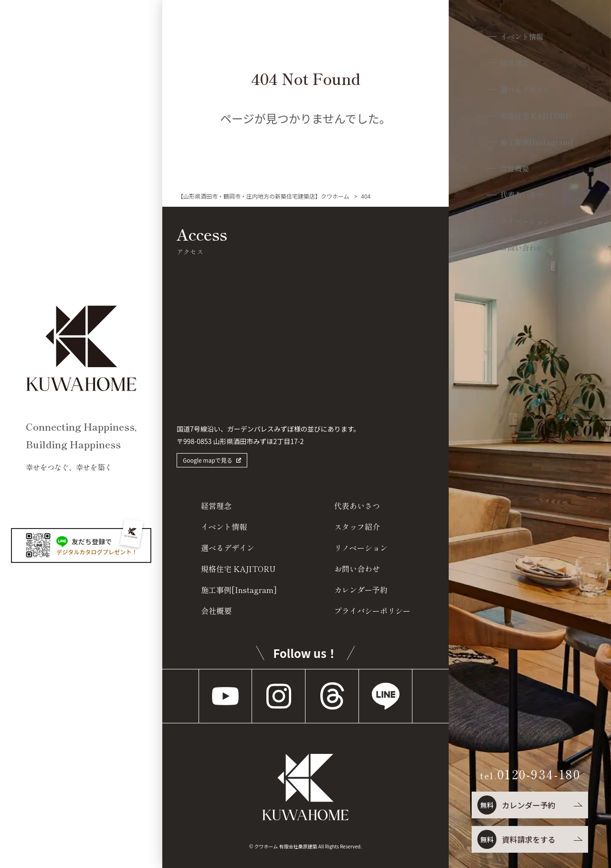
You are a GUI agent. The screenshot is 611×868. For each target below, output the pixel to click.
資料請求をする (516, 839)
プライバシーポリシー (372, 611)
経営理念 (513, 64)
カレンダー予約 (516, 805)
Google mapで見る (208, 460)
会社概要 (513, 172)
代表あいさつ (521, 199)
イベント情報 (521, 37)
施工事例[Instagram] (538, 145)
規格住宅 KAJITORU (537, 118)
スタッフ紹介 (357, 527)
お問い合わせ (521, 253)
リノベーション (525, 227)
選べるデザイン (525, 91)
